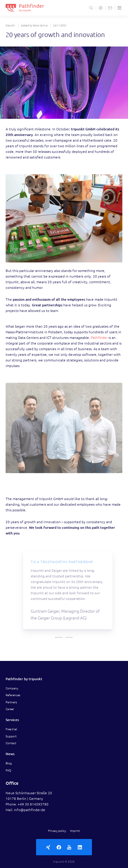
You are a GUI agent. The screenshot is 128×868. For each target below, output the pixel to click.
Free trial (11, 729)
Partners (11, 702)
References (13, 695)
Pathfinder (100, 338)
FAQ (8, 770)
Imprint (75, 831)
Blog (9, 763)
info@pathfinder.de (30, 810)
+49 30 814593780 (33, 804)
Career (10, 709)
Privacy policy (57, 831)
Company (12, 688)
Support (11, 736)
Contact (11, 743)
